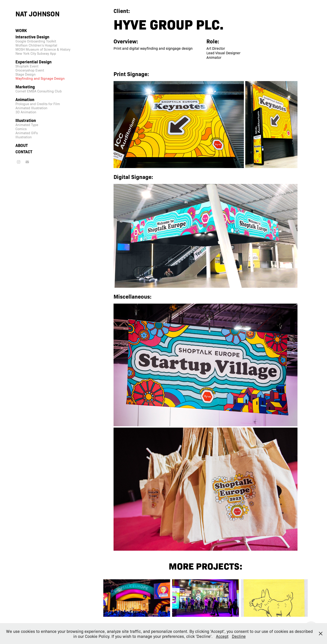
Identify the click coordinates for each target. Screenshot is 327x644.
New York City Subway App (36, 53)
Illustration (26, 120)
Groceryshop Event (30, 70)
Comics (21, 129)
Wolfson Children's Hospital (36, 45)
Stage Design (26, 74)
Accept (222, 636)
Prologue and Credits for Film (38, 104)
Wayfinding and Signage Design (40, 78)
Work (21, 30)
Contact (24, 152)
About (22, 145)
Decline (239, 636)
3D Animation (26, 112)
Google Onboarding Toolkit (36, 41)
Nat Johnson (37, 14)
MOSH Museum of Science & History (43, 49)
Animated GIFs (27, 133)
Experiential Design (33, 62)
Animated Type (27, 125)
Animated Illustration (31, 108)
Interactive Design (32, 37)
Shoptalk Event (27, 66)
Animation (25, 99)
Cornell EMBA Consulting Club (39, 91)
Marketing (25, 87)
